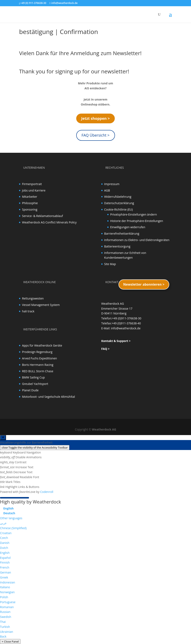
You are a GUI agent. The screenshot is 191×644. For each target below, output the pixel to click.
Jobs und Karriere (34, 190)
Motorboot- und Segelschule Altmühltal (48, 397)
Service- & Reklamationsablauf (42, 216)
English (5, 553)
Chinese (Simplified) (13, 528)
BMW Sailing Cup (33, 377)
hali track (28, 311)
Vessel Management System (41, 305)
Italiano (5, 587)
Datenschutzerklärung (119, 203)
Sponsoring (30, 209)
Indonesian (8, 582)
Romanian (7, 607)
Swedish (6, 617)
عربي (3, 523)
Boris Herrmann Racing (38, 365)
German (5, 572)
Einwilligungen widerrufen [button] (128, 227)
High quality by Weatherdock (30, 502)
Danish (5, 543)
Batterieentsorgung (117, 246)
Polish (4, 597)
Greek (4, 577)
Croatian (6, 533)
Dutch (4, 548)
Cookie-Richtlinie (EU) (118, 209)
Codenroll (47, 492)
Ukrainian (7, 632)
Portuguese (8, 602)
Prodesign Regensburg (37, 352)
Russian (5, 612)
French (5, 567)
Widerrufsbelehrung (118, 197)
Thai (3, 622)
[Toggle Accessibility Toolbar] (3, 438)
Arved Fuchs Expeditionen (39, 358)
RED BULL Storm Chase (38, 371)
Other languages (11, 518)
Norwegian (7, 592)
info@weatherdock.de (126, 328)
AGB (107, 190)
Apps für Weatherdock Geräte (42, 345)
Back (3, 636)
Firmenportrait (32, 184)
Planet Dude (30, 390)
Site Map (110, 264)
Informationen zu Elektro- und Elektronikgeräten (137, 240)
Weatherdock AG (104, 429)
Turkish (5, 627)
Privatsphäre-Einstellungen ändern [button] (134, 214)
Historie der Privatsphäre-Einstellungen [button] (137, 221)
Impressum (112, 184)
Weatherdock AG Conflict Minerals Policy (49, 222)
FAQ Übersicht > (95, 135)
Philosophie (30, 203)
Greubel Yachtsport (35, 384)
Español (5, 558)
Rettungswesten (33, 298)
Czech (4, 538)
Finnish (5, 562)
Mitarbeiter (30, 197)
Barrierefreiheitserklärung (122, 233)
